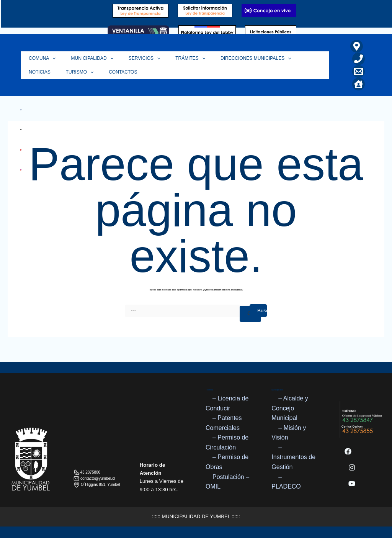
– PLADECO (286, 482)
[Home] (359, 84)
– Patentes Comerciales (224, 423)
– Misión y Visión (289, 433)
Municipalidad (87, 58)
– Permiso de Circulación (227, 443)
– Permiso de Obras (227, 462)
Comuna (40, 58)
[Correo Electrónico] (359, 71)
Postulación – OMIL (227, 482)
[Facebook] (348, 451)
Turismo (41, 72)
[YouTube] (352, 484)
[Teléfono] (359, 59)
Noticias (296, 58)
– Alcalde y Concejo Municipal (290, 408)
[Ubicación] (357, 46)
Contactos (80, 72)
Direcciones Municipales (238, 58)
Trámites (177, 58)
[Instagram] (352, 467)
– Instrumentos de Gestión (293, 457)
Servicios (135, 58)
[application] (50, 58)
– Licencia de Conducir (227, 403)
